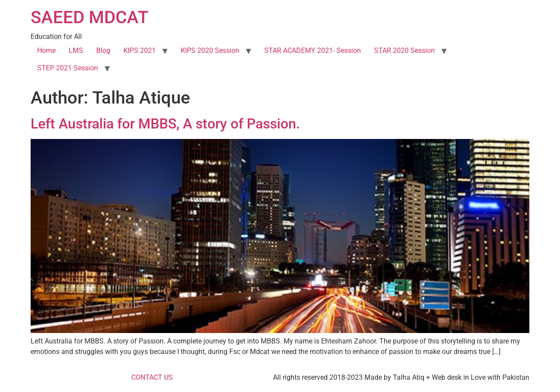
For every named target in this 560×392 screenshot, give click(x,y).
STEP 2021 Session (68, 68)
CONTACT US (152, 377)
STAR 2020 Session (404, 50)
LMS (76, 50)
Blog (103, 50)
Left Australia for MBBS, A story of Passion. (165, 124)
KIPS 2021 (140, 50)
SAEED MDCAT (89, 17)
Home (46, 50)
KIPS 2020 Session (210, 50)
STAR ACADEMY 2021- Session (313, 50)
